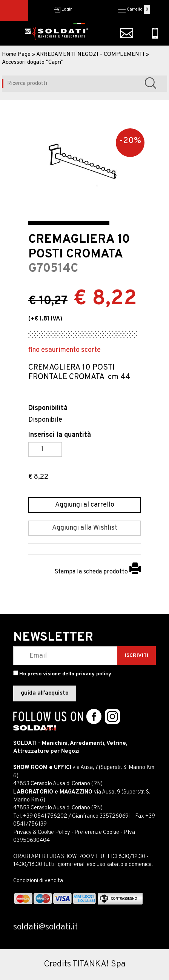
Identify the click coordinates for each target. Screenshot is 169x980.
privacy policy (94, 674)
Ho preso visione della (65, 674)
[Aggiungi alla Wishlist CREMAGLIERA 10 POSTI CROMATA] (84, 528)
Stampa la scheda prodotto (98, 572)
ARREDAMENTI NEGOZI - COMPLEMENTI (90, 55)
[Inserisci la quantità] (45, 449)
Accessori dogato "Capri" (33, 62)
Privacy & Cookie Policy (42, 833)
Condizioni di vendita (38, 881)
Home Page (16, 55)
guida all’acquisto (45, 693)
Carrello (135, 9)
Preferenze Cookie (97, 833)
